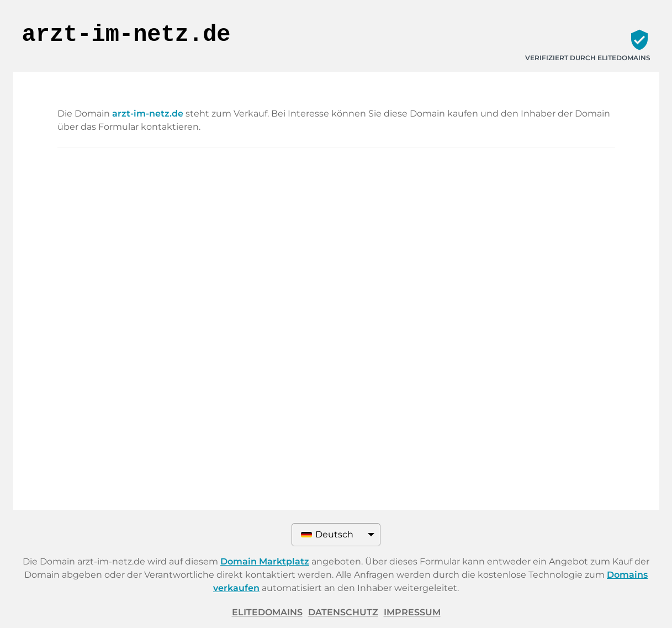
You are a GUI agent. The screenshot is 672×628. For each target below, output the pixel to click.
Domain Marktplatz (265, 561)
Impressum (412, 612)
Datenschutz (343, 612)
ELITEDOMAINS (267, 612)
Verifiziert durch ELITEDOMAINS (588, 58)
